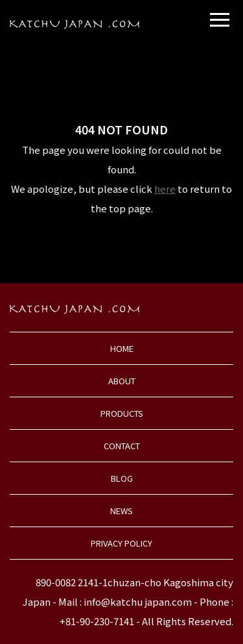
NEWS (121, 511)
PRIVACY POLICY (121, 543)
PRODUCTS (122, 413)
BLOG (122, 478)
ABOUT (122, 381)
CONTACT (122, 446)
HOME (122, 348)
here (165, 189)
